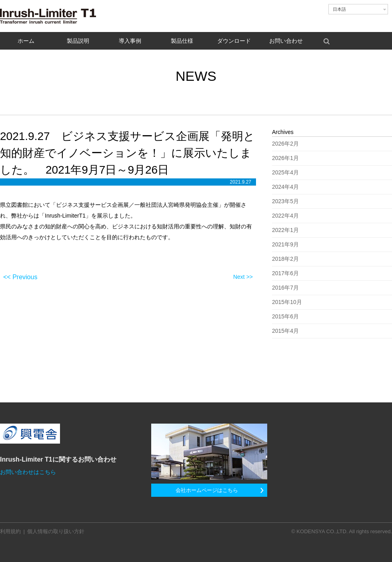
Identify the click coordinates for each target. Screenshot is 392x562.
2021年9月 (285, 244)
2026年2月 (285, 144)
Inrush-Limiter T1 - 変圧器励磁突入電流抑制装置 (50, 16)
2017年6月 (285, 273)
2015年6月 (285, 316)
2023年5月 (285, 201)
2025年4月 (285, 172)
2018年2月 (285, 259)
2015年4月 (285, 331)
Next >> (243, 277)
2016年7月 (285, 288)
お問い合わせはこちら (28, 472)
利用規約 (10, 531)
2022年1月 (285, 230)
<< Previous (20, 277)
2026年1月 (285, 158)
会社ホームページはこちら (207, 490)
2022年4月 (285, 216)
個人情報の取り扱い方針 (56, 531)
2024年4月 (285, 187)
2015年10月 (287, 302)
